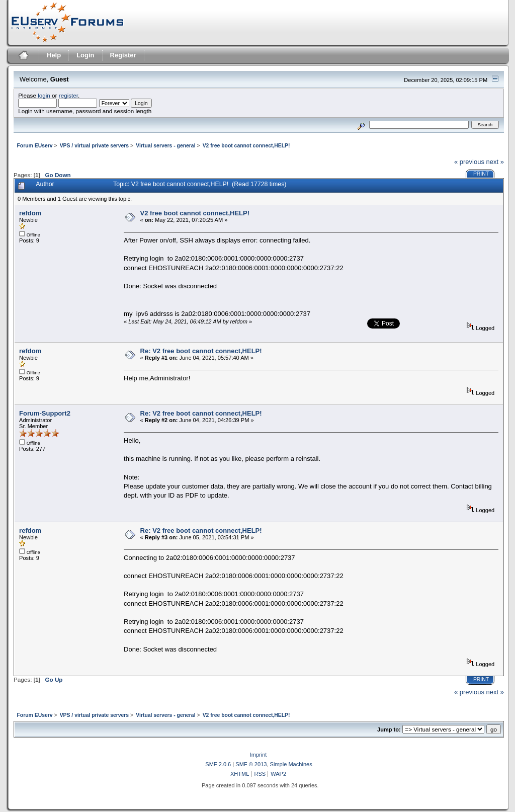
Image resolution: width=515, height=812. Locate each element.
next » (495, 162)
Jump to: (389, 729)
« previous (469, 162)
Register (123, 55)
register (68, 95)
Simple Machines (291, 764)
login (44, 95)
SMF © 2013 (251, 764)
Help (54, 55)
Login (85, 55)
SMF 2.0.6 (218, 764)
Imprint (259, 755)
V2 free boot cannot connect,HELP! (195, 213)
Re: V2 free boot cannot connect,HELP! (201, 351)
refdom (30, 213)
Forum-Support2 (45, 413)
